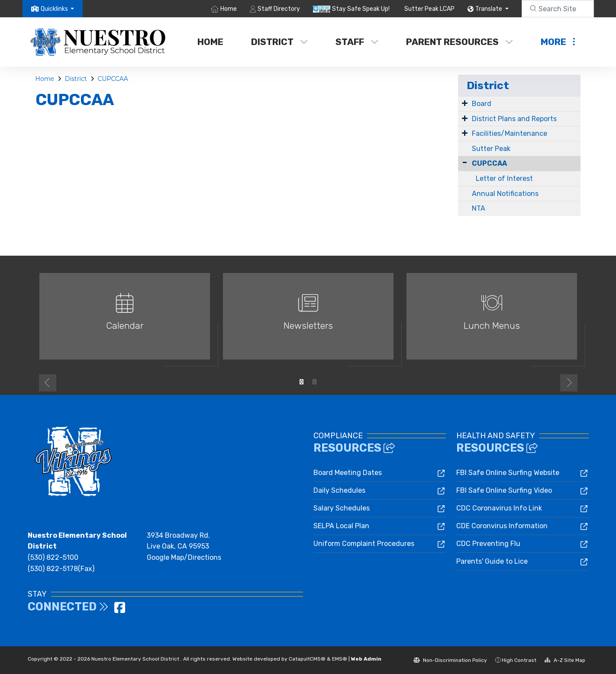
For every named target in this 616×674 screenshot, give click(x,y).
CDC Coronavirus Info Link (499, 508)
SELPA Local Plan (341, 526)
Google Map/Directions (184, 557)
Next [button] (569, 383)
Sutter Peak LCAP (429, 9)
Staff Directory (279, 9)
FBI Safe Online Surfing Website (508, 473)
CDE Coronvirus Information (502, 526)
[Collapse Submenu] (465, 162)
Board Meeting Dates (348, 473)
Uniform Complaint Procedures (364, 544)
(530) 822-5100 (53, 557)
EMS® (340, 659)
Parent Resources (460, 42)
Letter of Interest (504, 178)
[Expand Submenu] (465, 103)
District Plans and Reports (514, 119)
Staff (357, 42)
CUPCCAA (113, 79)
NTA (479, 208)
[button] (58, 9)
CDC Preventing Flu (488, 544)
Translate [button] (489, 9)
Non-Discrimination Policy (450, 660)
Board (482, 104)
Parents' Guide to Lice (492, 561)
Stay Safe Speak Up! (361, 9)
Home (229, 9)
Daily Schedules (339, 490)
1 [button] (302, 382)
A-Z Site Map (565, 660)
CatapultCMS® (307, 659)
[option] (125, 320)
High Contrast (519, 660)
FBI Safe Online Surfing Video (504, 490)
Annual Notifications (505, 194)
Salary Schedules (342, 508)
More (558, 42)
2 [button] (315, 382)
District (279, 42)
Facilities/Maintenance (510, 133)
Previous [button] (48, 383)
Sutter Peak (491, 149)
